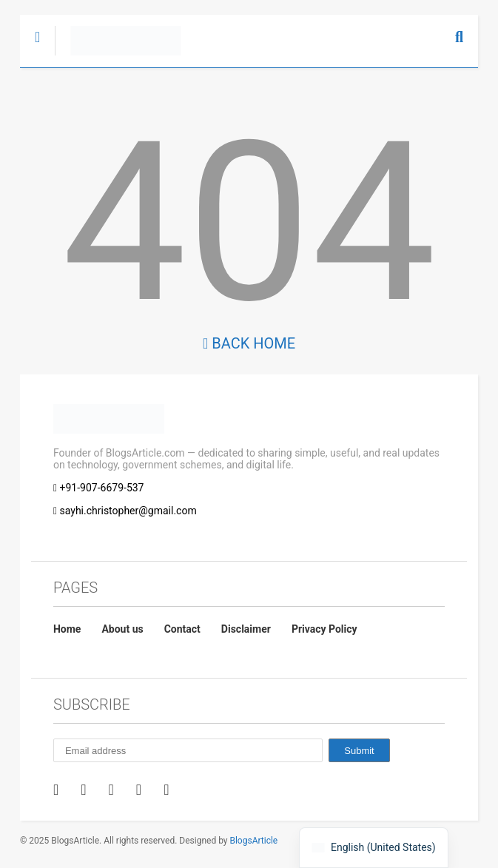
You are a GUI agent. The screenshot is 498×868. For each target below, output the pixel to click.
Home (67, 629)
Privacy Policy (324, 629)
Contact (182, 629)
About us (122, 629)
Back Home (249, 343)
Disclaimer (246, 629)
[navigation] (374, 848)
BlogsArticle (253, 841)
